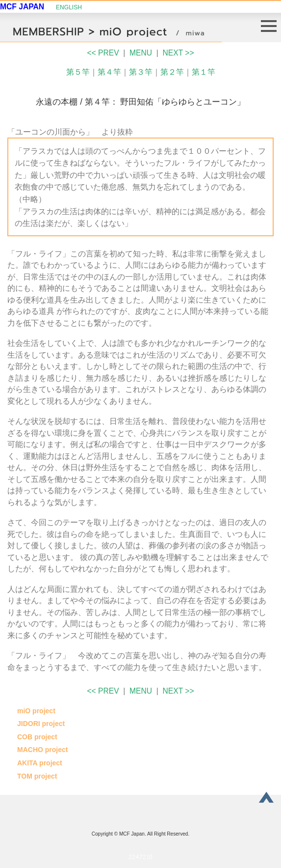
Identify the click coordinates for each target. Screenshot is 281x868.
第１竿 (204, 72)
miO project (36, 711)
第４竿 (109, 72)
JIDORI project (41, 724)
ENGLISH (69, 7)
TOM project (37, 776)
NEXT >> (179, 53)
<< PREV (103, 53)
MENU (141, 53)
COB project (37, 737)
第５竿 (78, 72)
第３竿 (141, 72)
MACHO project (42, 750)
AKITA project (40, 763)
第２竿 (172, 72)
